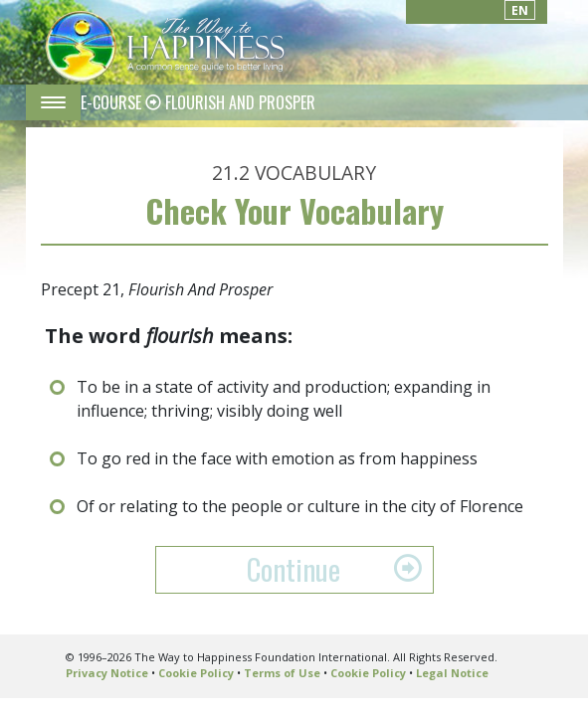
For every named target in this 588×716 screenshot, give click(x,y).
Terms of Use (282, 673)
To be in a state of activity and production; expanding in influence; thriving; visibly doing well (284, 399)
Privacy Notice (107, 673)
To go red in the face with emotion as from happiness (277, 458)
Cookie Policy (196, 673)
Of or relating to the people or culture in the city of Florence (300, 506)
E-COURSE (113, 102)
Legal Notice (452, 673)
